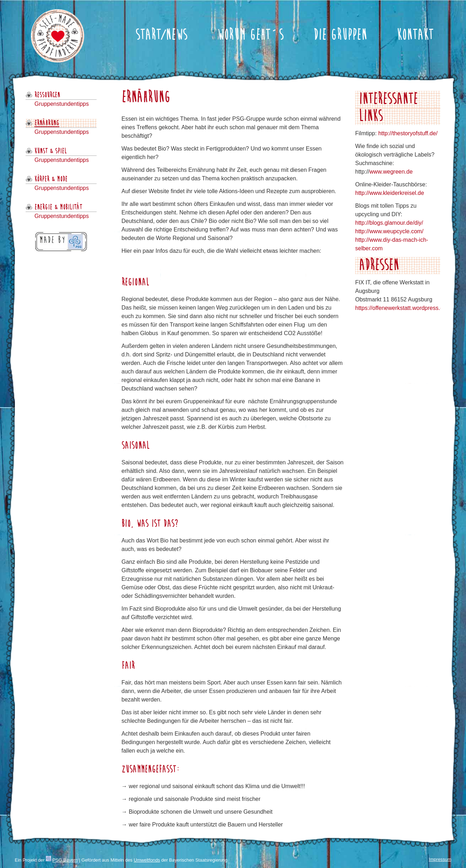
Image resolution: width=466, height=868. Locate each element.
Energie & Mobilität (58, 207)
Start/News (161, 36)
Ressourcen (47, 95)
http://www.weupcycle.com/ (389, 231)
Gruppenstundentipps (62, 104)
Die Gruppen (340, 36)
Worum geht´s (250, 36)
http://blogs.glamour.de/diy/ (389, 223)
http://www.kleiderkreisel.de (390, 193)
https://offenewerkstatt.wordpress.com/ (404, 308)
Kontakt (415, 36)
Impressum (440, 859)
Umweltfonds (147, 860)
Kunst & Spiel (51, 151)
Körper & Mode (51, 179)
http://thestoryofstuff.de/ (408, 133)
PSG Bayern (65, 860)
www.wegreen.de (391, 172)
